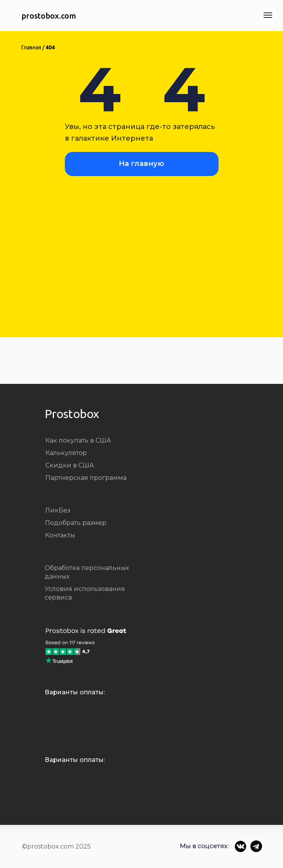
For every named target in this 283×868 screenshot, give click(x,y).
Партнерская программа (86, 478)
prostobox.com (49, 16)
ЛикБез (58, 510)
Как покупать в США (78, 440)
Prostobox (72, 414)
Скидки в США (70, 465)
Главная (31, 47)
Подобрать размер (76, 523)
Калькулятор (66, 453)
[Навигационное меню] (268, 15)
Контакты (60, 535)
